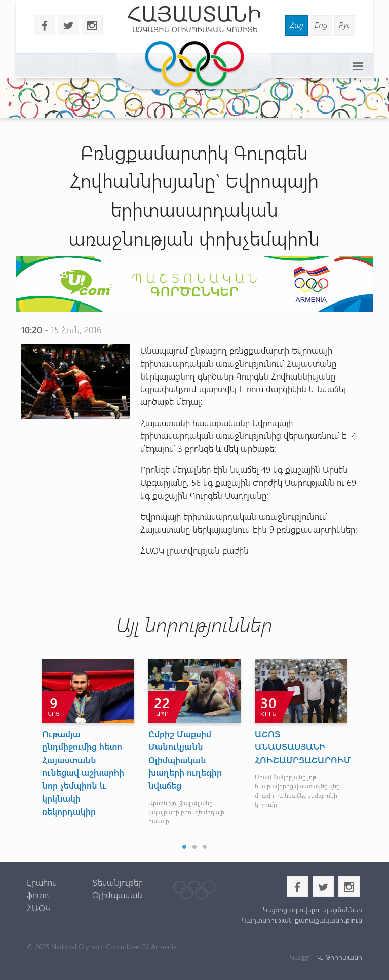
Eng (321, 25)
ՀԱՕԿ (39, 908)
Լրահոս (42, 882)
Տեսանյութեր (118, 882)
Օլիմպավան (117, 895)
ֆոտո (38, 895)
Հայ (297, 25)
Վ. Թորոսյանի (339, 957)
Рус (345, 25)
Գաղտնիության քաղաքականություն (302, 920)
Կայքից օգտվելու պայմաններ (313, 909)
